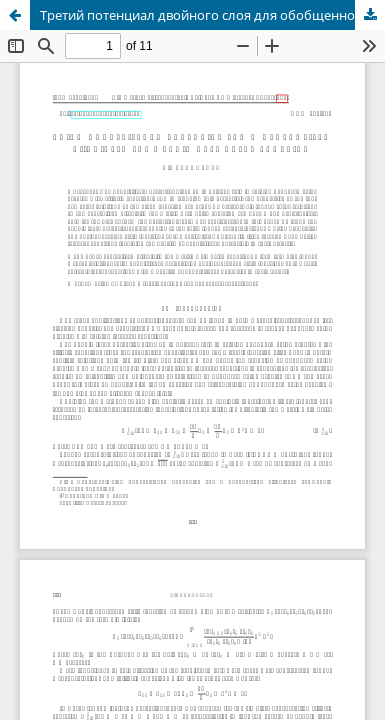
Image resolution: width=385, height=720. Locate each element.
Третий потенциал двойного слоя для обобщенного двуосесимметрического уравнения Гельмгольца (212, 15)
